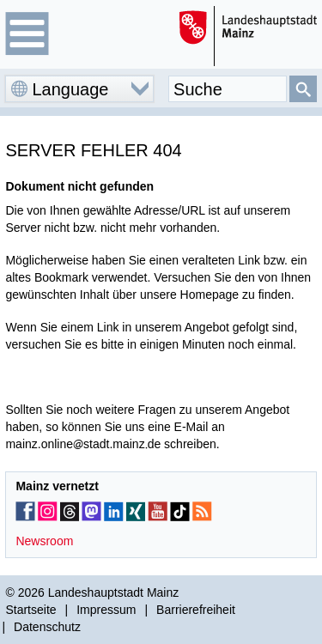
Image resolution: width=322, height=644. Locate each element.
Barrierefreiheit (196, 610)
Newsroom (44, 541)
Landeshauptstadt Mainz (114, 592)
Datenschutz (47, 627)
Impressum (106, 610)
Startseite (30, 610)
